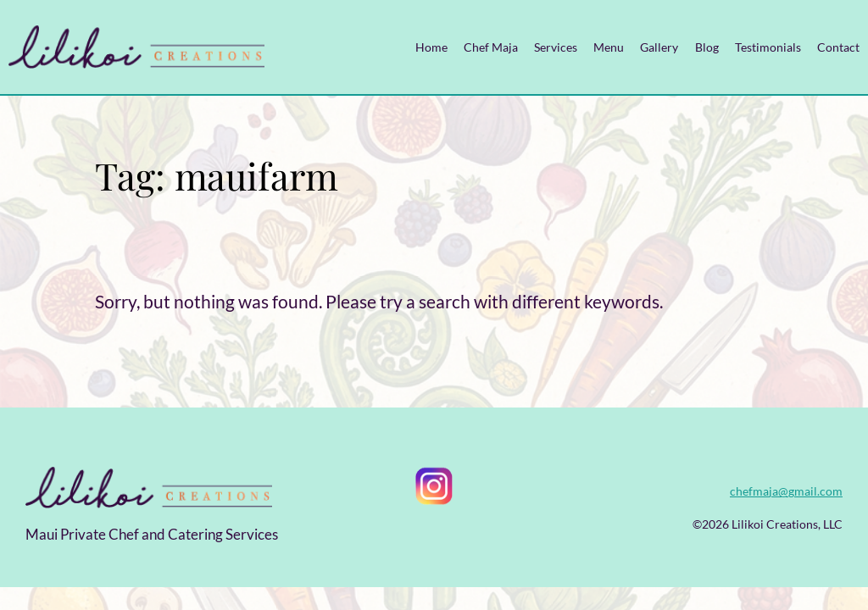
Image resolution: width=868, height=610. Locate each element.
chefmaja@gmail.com (786, 491)
